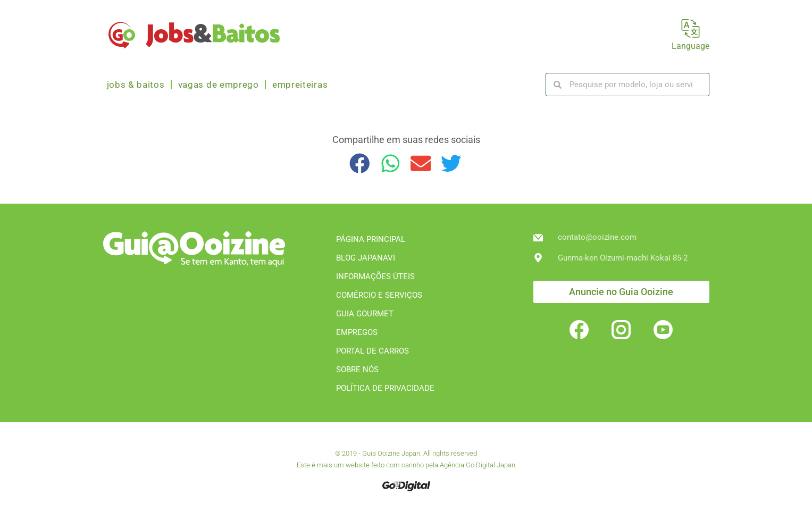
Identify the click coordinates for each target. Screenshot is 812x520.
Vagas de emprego (219, 85)
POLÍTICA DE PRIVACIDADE (385, 388)
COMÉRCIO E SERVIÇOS (379, 295)
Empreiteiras (300, 85)
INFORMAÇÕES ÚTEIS (375, 276)
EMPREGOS (357, 332)
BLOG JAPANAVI (366, 258)
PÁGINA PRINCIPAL (371, 239)
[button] (360, 163)
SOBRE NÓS (357, 370)
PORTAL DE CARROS (372, 351)
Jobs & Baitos (136, 85)
